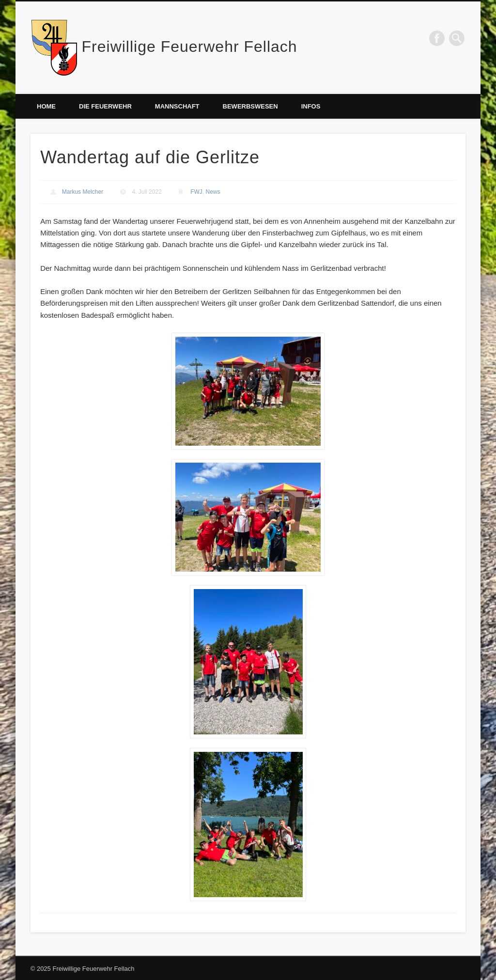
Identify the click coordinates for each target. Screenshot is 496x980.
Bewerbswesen (250, 106)
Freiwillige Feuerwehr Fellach (190, 47)
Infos (311, 106)
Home (46, 106)
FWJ (196, 192)
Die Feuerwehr (105, 106)
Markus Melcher (83, 192)
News (213, 192)
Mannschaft (177, 106)
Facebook (437, 38)
